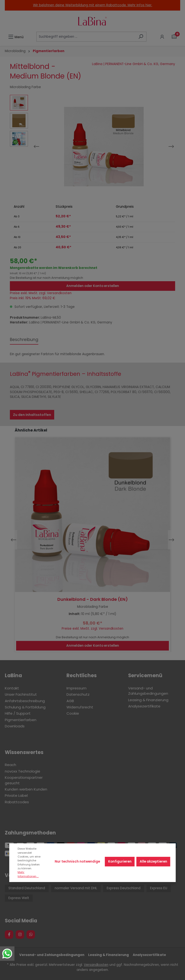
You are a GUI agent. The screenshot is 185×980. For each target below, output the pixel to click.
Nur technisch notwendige (77, 861)
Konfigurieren (120, 861)
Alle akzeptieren (153, 861)
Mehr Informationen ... (28, 874)
